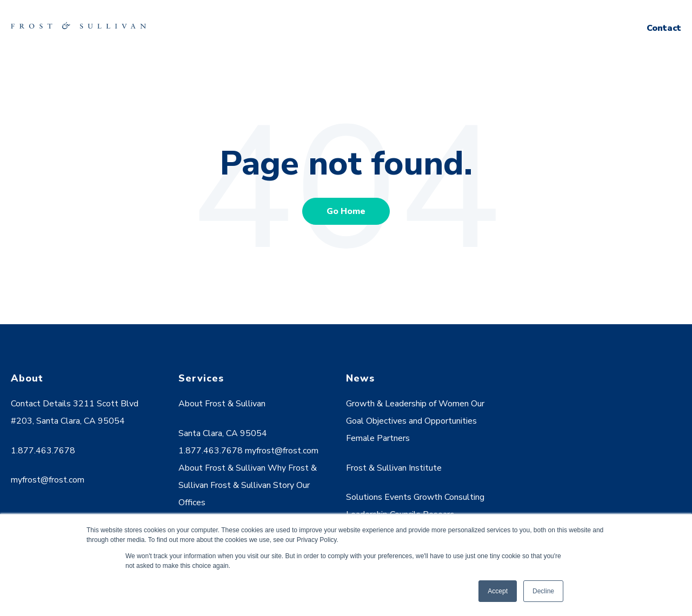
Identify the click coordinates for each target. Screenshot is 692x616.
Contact (664, 28)
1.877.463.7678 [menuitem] (43, 451)
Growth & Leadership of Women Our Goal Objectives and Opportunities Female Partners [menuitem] (415, 421)
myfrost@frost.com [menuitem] (48, 480)
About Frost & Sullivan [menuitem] (222, 404)
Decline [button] (543, 591)
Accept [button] (498, 591)
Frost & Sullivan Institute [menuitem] (394, 468)
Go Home (346, 211)
